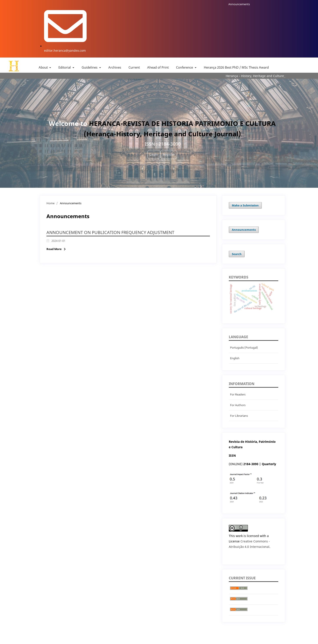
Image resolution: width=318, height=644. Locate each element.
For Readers (238, 394)
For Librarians (239, 416)
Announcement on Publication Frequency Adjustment (110, 232)
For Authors (238, 405)
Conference (185, 67)
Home (50, 203)
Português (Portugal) (244, 348)
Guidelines (90, 67)
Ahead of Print (158, 67)
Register (169, 154)
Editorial (65, 67)
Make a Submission (245, 205)
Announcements (239, 4)
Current (134, 67)
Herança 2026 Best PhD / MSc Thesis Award (236, 67)
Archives (115, 67)
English (235, 358)
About (44, 67)
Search (237, 254)
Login (154, 154)
